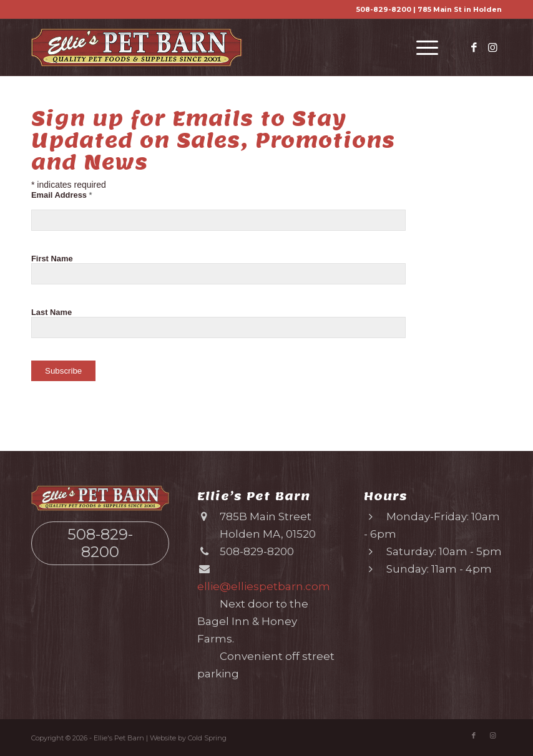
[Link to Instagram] (492, 47)
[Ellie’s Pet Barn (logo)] (137, 47)
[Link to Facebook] (474, 47)
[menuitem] (421, 47)
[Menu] (421, 47)
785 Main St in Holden (460, 9)
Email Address (62, 195)
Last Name (51, 312)
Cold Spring (207, 738)
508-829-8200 (384, 9)
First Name (52, 259)
